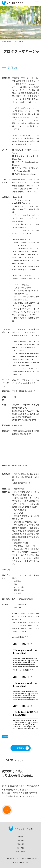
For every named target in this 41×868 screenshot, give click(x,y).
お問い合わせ (21, 852)
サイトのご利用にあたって (29, 858)
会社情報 (21, 840)
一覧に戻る (19, 748)
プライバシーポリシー (11, 858)
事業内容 (21, 844)
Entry (7, 810)
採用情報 (5, 736)
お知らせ (21, 837)
